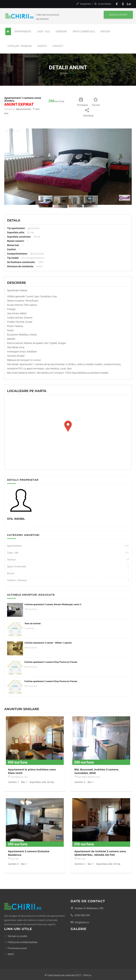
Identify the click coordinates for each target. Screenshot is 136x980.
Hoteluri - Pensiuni (20, 46)
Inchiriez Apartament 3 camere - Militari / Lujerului (48, 643)
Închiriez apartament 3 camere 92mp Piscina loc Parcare (51, 662)
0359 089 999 (80, 915)
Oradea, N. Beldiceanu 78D (87, 908)
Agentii (42, 46)
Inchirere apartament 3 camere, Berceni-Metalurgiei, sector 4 (53, 604)
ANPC (9, 954)
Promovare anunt (16, 948)
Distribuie (88, 112)
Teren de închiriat (32, 624)
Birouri (105, 31)
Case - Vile (43, 31)
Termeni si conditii (16, 936)
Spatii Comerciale (84, 31)
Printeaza (83, 101)
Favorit (96, 101)
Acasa (64, 73)
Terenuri (61, 31)
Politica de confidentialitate (21, 942)
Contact (58, 46)
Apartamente (23, 31)
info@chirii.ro (80, 922)
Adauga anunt (118, 15)
